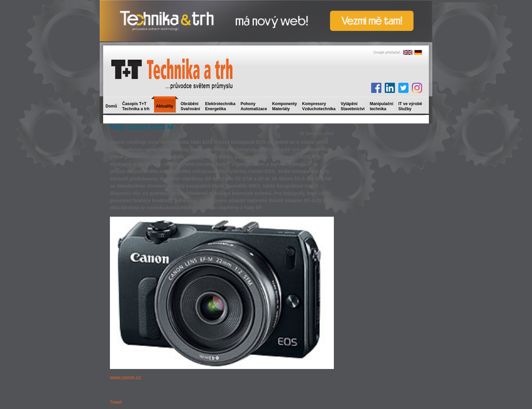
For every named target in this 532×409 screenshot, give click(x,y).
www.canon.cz (125, 377)
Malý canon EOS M (141, 127)
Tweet (116, 402)
